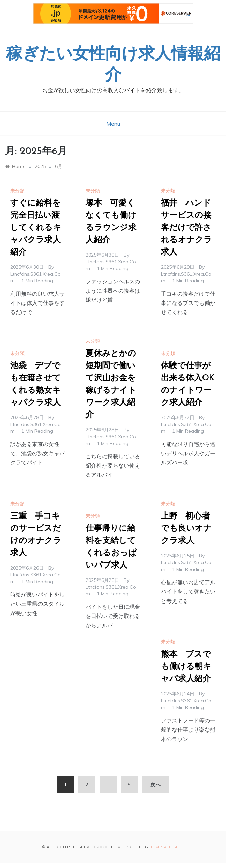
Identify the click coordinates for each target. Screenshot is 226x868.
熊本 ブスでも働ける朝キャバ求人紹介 (186, 667)
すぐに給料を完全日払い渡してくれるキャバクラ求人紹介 (36, 228)
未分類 (17, 191)
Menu (113, 124)
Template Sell (167, 847)
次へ (155, 784)
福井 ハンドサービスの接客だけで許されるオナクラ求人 (186, 228)
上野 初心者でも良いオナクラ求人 (186, 529)
